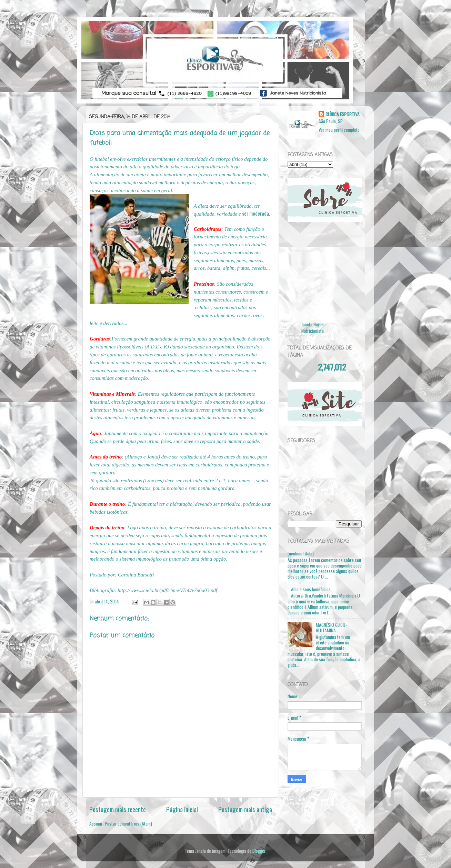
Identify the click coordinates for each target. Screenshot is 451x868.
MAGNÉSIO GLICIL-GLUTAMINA (332, 628)
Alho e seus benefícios (311, 589)
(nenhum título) (301, 553)
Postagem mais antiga (245, 809)
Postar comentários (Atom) (128, 823)
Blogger (259, 851)
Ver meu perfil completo (339, 130)
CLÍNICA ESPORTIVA (343, 114)
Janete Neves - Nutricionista (314, 328)
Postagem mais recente (118, 809)
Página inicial (182, 809)
